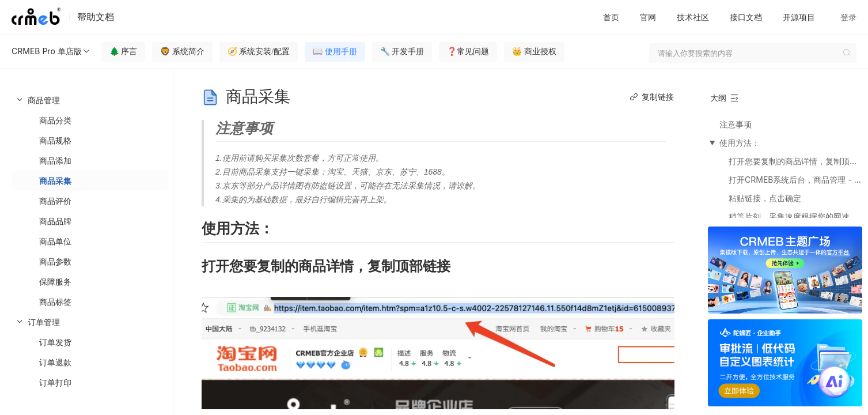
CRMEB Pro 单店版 (51, 51)
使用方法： (740, 143)
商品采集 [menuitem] (55, 181)
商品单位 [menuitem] (55, 241)
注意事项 (736, 124)
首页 (611, 17)
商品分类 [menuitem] (55, 120)
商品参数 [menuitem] (55, 261)
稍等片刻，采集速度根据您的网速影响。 (795, 216)
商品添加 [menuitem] (55, 161)
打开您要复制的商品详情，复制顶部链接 (795, 161)
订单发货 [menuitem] (55, 342)
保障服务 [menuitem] (55, 282)
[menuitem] (86, 201)
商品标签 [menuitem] (55, 302)
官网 (648, 17)
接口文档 (746, 17)
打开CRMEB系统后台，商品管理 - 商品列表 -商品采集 (795, 180)
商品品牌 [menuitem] (55, 221)
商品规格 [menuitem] (55, 140)
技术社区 (693, 17)
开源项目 (799, 17)
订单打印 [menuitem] (55, 382)
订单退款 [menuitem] (55, 362)
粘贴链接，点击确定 (765, 198)
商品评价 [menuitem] (55, 201)
